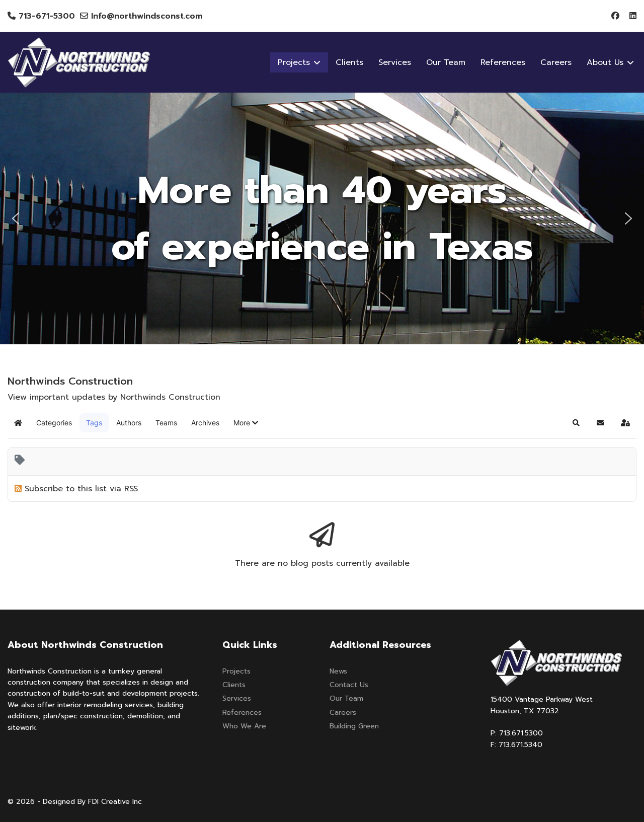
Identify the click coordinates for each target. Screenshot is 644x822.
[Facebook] (615, 16)
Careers (556, 62)
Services (395, 62)
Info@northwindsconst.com (147, 16)
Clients (349, 62)
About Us (605, 62)
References (503, 62)
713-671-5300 (47, 16)
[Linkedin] (633, 16)
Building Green (354, 726)
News (338, 671)
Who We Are (244, 726)
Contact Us (349, 685)
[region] (322, 218)
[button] (16, 218)
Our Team (446, 62)
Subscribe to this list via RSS (81, 489)
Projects (236, 671)
